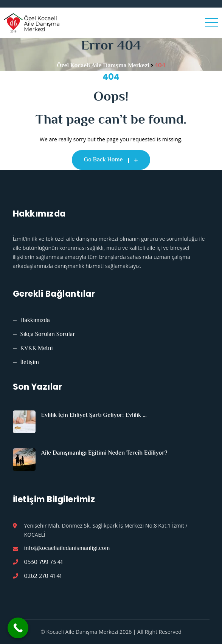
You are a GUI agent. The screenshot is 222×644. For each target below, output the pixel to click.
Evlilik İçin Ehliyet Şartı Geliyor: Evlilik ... (94, 416)
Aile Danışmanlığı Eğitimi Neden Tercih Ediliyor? (104, 453)
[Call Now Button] (18, 628)
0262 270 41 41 (43, 577)
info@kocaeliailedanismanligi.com (67, 549)
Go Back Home (111, 160)
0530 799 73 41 (43, 563)
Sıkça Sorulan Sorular (48, 335)
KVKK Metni (37, 349)
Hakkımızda (35, 321)
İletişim (30, 363)
